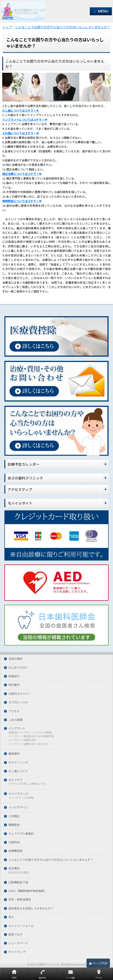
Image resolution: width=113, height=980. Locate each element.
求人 (11, 917)
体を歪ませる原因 (18, 873)
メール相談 (71, 978)
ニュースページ (18, 943)
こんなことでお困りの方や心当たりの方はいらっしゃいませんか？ (51, 860)
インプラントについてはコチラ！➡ (25, 120)
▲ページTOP (98, 963)
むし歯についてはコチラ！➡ (21, 110)
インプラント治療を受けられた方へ (29, 744)
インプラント (17, 728)
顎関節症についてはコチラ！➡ (22, 201)
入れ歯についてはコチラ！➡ (21, 133)
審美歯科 (14, 754)
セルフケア (15, 780)
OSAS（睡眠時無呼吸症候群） (28, 891)
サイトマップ (17, 952)
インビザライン (18, 807)
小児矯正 (14, 816)
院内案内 (14, 685)
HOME (14, 978)
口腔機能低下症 (18, 882)
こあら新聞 (15, 720)
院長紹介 (14, 676)
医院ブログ (15, 935)
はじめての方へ (18, 668)
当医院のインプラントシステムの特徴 (30, 733)
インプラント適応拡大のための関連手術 (31, 736)
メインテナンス (18, 794)
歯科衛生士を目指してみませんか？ (31, 908)
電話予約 (42, 978)
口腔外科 (14, 842)
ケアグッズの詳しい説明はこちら (27, 784)
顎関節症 (14, 825)
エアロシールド (18, 702)
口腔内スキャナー (20, 694)
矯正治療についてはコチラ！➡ (22, 174)
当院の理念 (15, 659)
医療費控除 (15, 851)
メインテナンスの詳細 (21, 798)
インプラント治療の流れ (22, 740)
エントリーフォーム (21, 926)
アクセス (14, 711)
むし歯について (18, 771)
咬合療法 (14, 868)
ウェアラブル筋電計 (21, 834)
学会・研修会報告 (20, 900)
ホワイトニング (18, 763)
